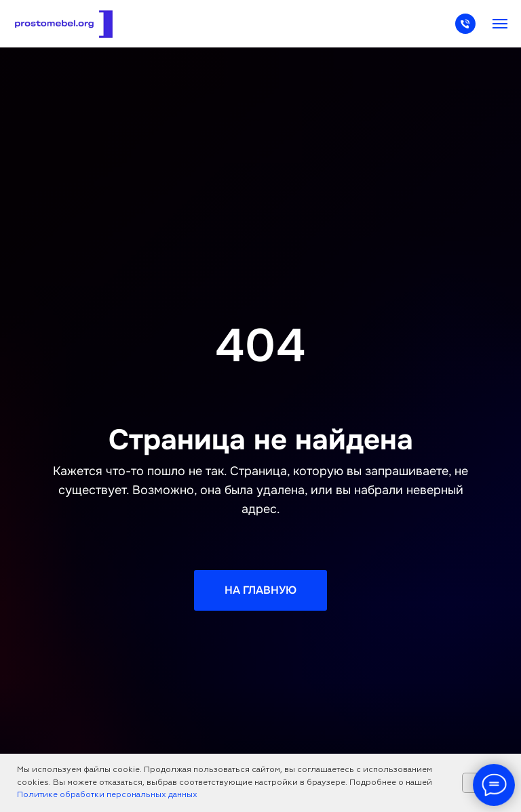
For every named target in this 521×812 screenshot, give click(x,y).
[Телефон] (465, 30)
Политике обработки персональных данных (107, 795)
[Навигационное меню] (500, 24)
